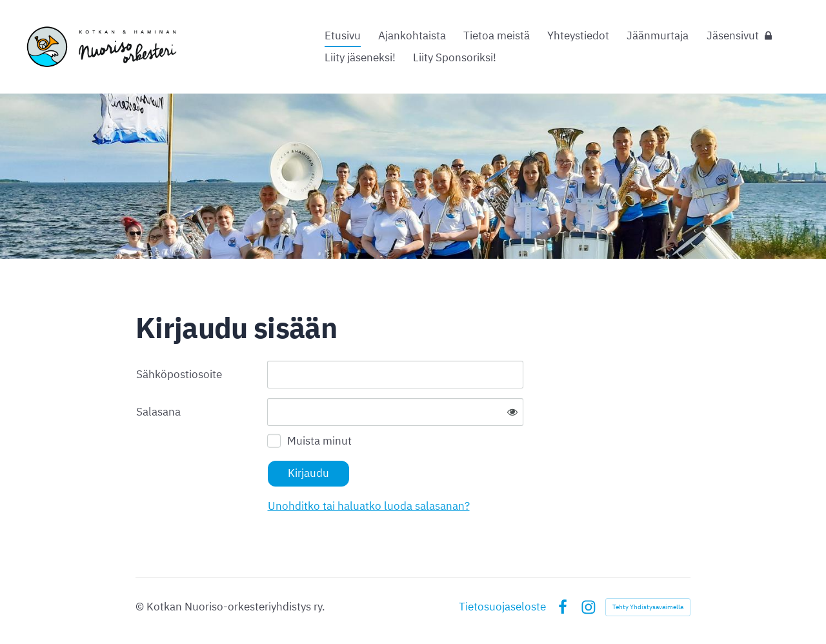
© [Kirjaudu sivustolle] (141, 607)
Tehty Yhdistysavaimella (648, 607)
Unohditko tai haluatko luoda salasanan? (369, 506)
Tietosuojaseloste (502, 607)
